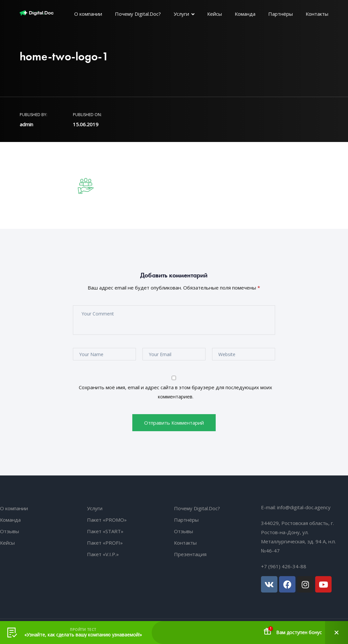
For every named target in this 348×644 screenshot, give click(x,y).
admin (26, 124)
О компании (88, 14)
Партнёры (281, 14)
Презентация (190, 554)
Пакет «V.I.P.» (103, 554)
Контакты (317, 14)
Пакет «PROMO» (107, 520)
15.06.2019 (86, 124)
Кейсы (215, 14)
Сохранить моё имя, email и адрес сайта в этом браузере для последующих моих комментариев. (175, 392)
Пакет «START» (105, 531)
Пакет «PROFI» (105, 543)
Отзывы (10, 531)
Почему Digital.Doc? (138, 14)
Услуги (181, 14)
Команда (245, 14)
